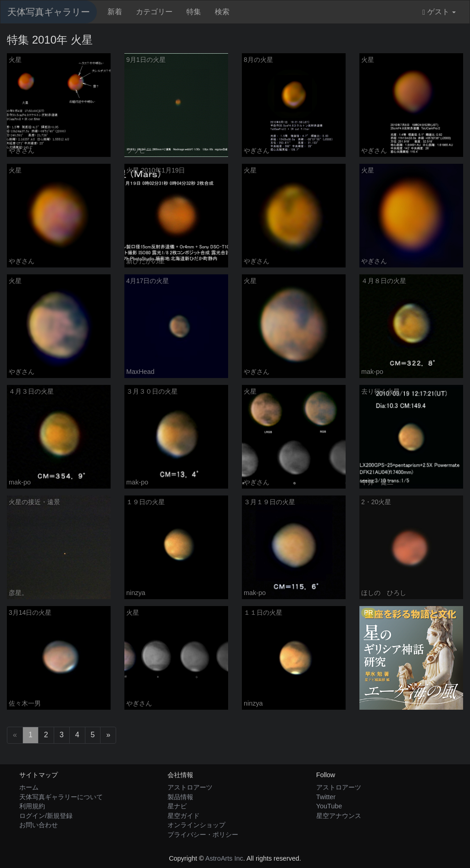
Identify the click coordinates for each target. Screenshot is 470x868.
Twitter (326, 797)
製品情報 (180, 797)
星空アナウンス (339, 816)
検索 (222, 12)
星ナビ (177, 806)
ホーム (29, 787)
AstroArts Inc (224, 858)
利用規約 (32, 806)
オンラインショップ (196, 825)
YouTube (329, 806)
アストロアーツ (190, 787)
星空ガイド (184, 816)
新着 (115, 12)
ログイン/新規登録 (46, 816)
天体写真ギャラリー (49, 12)
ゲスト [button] (439, 12)
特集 (194, 12)
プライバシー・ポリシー (203, 835)
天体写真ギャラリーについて (61, 797)
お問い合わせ (39, 825)
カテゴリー (154, 12)
